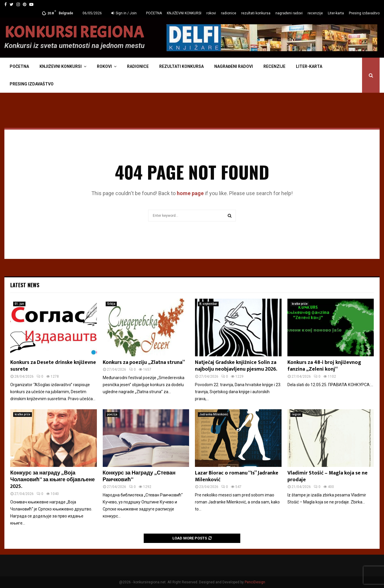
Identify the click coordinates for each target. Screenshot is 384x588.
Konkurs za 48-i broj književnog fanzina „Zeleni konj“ (324, 366)
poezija (112, 414)
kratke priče (300, 304)
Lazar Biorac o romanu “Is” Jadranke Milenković (237, 476)
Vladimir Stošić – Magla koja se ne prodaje (328, 476)
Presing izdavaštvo (364, 13)
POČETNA (154, 13)
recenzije (315, 13)
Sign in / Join (124, 13)
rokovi (211, 13)
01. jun (19, 304)
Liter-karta (336, 13)
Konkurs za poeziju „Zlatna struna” (144, 362)
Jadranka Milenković (214, 414)
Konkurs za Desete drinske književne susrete (53, 366)
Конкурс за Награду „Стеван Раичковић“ (139, 476)
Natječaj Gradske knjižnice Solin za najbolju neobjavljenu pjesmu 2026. (236, 366)
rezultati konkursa (256, 13)
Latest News (25, 285)
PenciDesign (255, 582)
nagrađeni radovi (289, 13)
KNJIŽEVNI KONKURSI (184, 13)
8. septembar (208, 304)
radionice (229, 13)
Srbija (111, 304)
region (296, 414)
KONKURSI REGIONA (74, 32)
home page (190, 193)
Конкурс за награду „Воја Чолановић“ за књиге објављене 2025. (53, 480)
